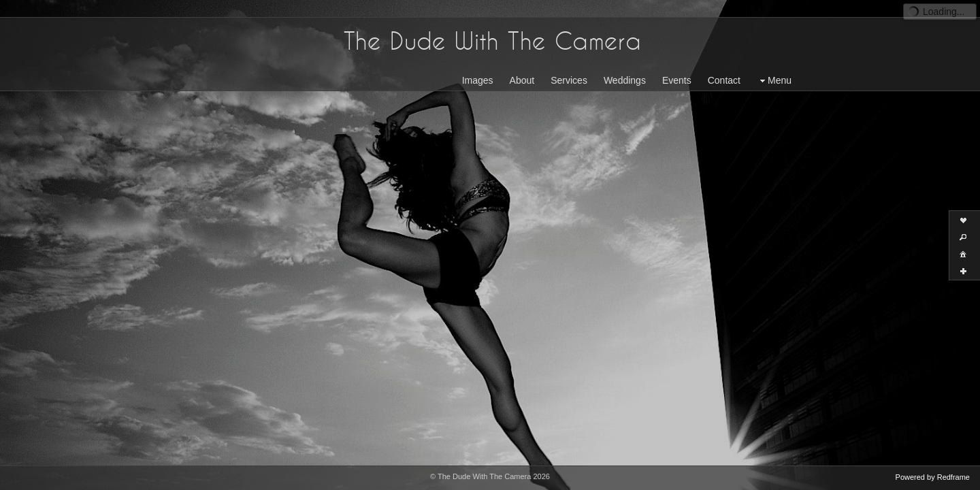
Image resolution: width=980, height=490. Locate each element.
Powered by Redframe (933, 477)
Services (569, 63)
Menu (774, 64)
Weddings (625, 63)
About (522, 63)
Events (677, 63)
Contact (724, 63)
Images (478, 63)
